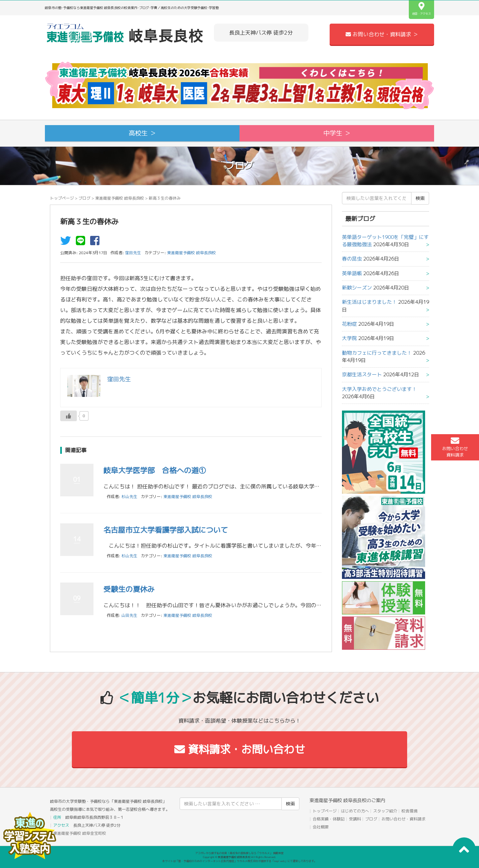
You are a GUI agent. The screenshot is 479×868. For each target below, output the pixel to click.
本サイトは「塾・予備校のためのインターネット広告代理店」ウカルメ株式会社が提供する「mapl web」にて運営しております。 (239, 861)
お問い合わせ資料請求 (455, 447)
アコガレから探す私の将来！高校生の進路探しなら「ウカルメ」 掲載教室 (239, 853)
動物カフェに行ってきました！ (377, 353)
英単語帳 (352, 273)
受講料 (355, 819)
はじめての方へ (355, 811)
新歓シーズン (357, 288)
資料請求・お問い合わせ (240, 749)
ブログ (84, 198)
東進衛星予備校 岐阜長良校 (120, 198)
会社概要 (321, 827)
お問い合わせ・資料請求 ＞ (382, 34)
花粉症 (349, 324)
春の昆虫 (352, 259)
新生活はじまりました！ (369, 302)
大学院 (349, 338)
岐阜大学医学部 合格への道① (155, 470)
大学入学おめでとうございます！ (379, 389)
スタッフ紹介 (385, 811)
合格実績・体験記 (329, 819)
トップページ (62, 198)
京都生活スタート (362, 374)
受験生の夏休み (129, 589)
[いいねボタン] (69, 416)
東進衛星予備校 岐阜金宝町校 (80, 833)
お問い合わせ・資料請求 (403, 819)
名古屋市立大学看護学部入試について (166, 530)
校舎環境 (409, 811)
